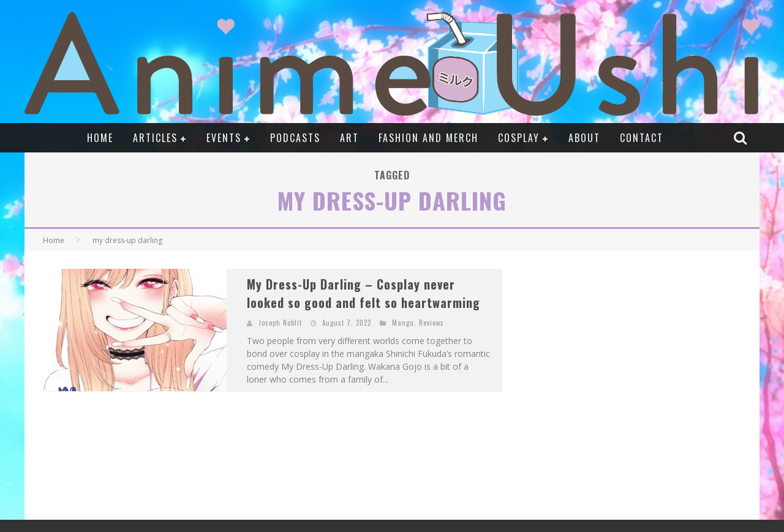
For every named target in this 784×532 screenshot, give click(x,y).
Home (100, 138)
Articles (155, 138)
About (584, 138)
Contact (642, 138)
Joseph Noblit (280, 323)
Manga (403, 323)
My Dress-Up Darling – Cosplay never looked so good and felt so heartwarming (364, 293)
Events (224, 138)
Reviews (432, 323)
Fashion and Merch (428, 138)
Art (349, 138)
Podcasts (295, 138)
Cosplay (519, 138)
